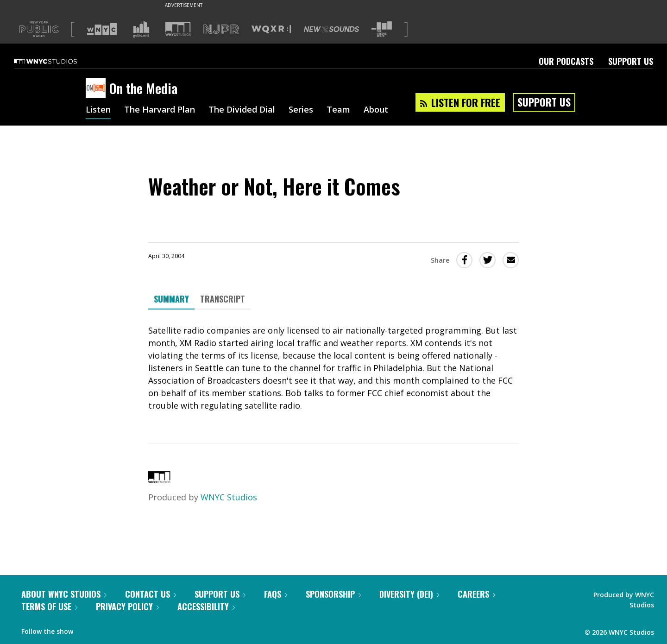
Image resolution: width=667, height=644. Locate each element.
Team (338, 110)
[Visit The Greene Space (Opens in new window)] (382, 29)
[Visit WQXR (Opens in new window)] (271, 29)
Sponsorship (333, 594)
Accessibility (206, 606)
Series (301, 110)
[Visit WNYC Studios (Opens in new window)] (178, 29)
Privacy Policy (127, 606)
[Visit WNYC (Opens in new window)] (102, 29)
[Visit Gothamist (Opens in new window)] (141, 29)
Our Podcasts (566, 61)
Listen (98, 110)
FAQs (276, 594)
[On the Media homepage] (98, 88)
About (376, 110)
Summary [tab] (171, 299)
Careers (476, 594)
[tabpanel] (333, 368)
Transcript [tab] (223, 299)
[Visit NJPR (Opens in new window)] (221, 29)
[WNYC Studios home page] (57, 61)
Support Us (631, 61)
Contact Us (151, 594)
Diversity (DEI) (409, 594)
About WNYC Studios (64, 594)
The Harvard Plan (160, 110)
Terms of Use (49, 606)
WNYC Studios (229, 497)
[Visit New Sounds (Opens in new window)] (331, 29)
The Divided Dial (242, 110)
